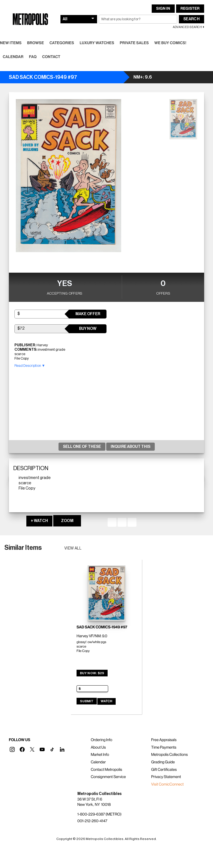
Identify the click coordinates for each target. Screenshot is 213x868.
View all (73, 548)
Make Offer (88, 314)
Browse (36, 43)
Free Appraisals (164, 740)
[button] (12, 749)
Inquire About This (130, 447)
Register (190, 9)
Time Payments (164, 747)
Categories (62, 43)
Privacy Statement (166, 777)
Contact (51, 57)
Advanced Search (187, 27)
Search (192, 19)
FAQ (33, 57)
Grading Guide (163, 762)
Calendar (13, 57)
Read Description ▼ (30, 366)
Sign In (163, 9)
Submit (87, 701)
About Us (98, 747)
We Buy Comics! (170, 43)
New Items (11, 43)
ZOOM (67, 521)
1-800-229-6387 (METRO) (99, 814)
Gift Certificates (164, 770)
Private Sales (134, 43)
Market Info (100, 755)
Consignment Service (108, 777)
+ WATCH (39, 521)
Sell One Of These (82, 447)
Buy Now (88, 329)
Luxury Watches (97, 43)
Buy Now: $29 (92, 673)
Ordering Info (101, 740)
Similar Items (23, 548)
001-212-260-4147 (92, 821)
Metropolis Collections (169, 755)
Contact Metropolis (106, 770)
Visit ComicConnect (167, 784)
